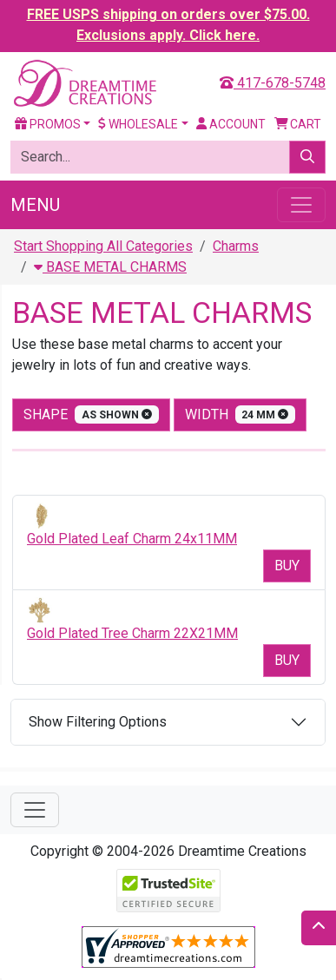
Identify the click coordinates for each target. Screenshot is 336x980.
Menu (35, 205)
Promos (48, 124)
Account (231, 124)
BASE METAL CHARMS (110, 267)
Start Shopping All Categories (103, 246)
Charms (236, 246)
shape (91, 414)
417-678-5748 (273, 83)
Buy (287, 566)
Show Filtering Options (98, 722)
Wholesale (138, 124)
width (240, 414)
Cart (298, 124)
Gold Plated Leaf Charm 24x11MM (132, 539)
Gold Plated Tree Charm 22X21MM (132, 633)
